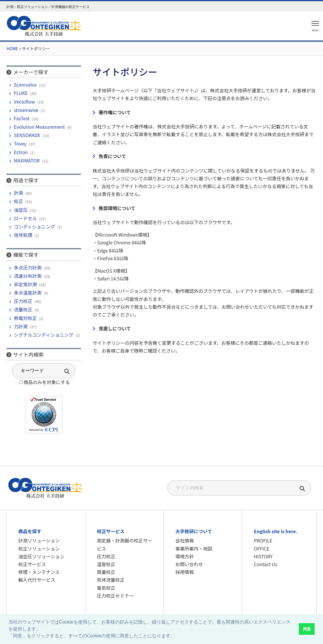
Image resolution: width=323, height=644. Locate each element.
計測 (18, 193)
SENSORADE (27, 135)
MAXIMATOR (27, 160)
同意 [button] (307, 629)
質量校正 (106, 572)
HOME (12, 48)
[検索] (303, 489)
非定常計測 (25, 284)
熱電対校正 (25, 318)
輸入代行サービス (37, 580)
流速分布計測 (28, 276)
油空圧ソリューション (41, 556)
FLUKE (21, 93)
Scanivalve (25, 85)
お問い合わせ (189, 564)
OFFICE (262, 548)
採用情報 (185, 572)
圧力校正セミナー (115, 596)
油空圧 (21, 210)
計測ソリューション (39, 540)
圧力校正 (23, 301)
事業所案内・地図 (194, 548)
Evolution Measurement (39, 127)
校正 (18, 201)
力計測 (21, 326)
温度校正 (106, 564)
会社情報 (185, 540)
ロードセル (25, 218)
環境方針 (185, 556)
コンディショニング (34, 226)
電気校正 (106, 588)
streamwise (26, 110)
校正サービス (32, 564)
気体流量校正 (111, 580)
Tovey (20, 143)
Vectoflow (24, 102)
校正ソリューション (39, 548)
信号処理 (23, 235)
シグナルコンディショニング (44, 335)
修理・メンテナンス (39, 572)
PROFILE (263, 540)
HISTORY (263, 556)
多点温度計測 (28, 293)
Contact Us (265, 564)
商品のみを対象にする (47, 382)
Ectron (21, 152)
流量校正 (23, 309)
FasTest (22, 118)
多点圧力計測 (28, 267)
